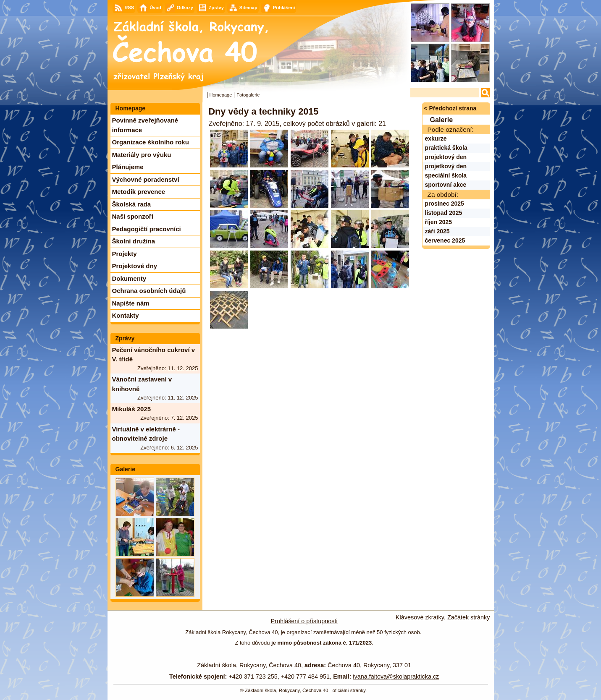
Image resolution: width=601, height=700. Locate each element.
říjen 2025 (439, 222)
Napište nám (131, 303)
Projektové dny (135, 266)
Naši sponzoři (133, 216)
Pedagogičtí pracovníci (147, 229)
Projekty (125, 254)
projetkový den (446, 166)
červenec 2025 (445, 240)
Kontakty (126, 315)
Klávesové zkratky (420, 617)
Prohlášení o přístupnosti (304, 621)
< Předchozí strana (450, 108)
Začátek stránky (469, 617)
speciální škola (446, 175)
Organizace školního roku (151, 142)
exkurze (436, 138)
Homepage (221, 95)
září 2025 (437, 231)
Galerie (125, 469)
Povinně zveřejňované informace (145, 125)
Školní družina (134, 241)
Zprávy (125, 338)
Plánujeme (128, 167)
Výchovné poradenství (146, 179)
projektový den (446, 157)
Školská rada (132, 204)
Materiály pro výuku (142, 155)
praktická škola (446, 148)
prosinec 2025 (445, 204)
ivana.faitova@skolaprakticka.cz (396, 676)
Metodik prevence (139, 192)
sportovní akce (446, 185)
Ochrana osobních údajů (149, 291)
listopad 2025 (444, 213)
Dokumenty (129, 278)
